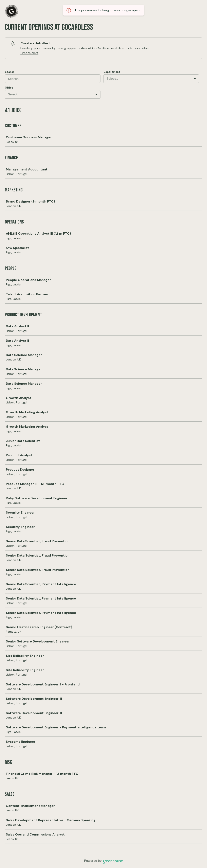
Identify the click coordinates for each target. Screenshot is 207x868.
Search (10, 72)
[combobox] (107, 79)
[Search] (53, 79)
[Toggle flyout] (195, 79)
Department (112, 72)
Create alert (29, 53)
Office (9, 88)
